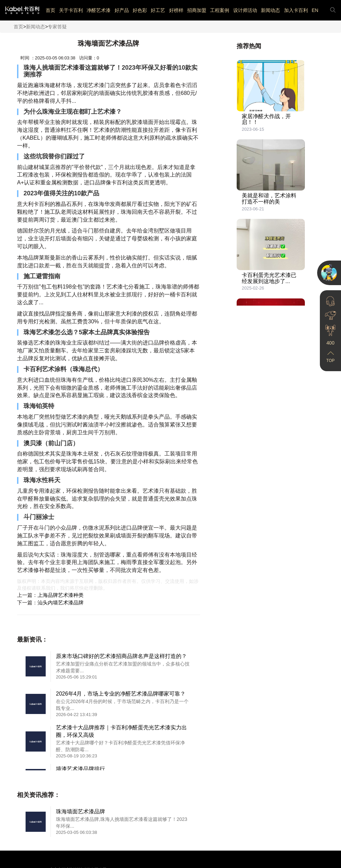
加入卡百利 (296, 10)
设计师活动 (245, 10)
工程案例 (220, 10)
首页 (50, 10)
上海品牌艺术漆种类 (61, 595)
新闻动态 (270, 10)
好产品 (122, 10)
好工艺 (158, 10)
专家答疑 (57, 27)
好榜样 (176, 10)
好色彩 (140, 10)
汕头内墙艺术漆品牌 (61, 603)
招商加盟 (197, 10)
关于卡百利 (71, 10)
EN (315, 10)
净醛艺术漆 (99, 10)
